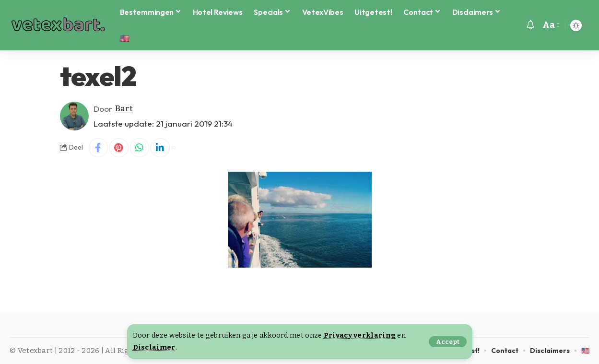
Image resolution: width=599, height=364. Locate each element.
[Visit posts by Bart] (74, 116)
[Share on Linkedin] (160, 148)
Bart (124, 109)
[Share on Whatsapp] (140, 148)
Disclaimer (154, 347)
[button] (448, 342)
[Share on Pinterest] (119, 148)
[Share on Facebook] (98, 148)
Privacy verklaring (360, 335)
